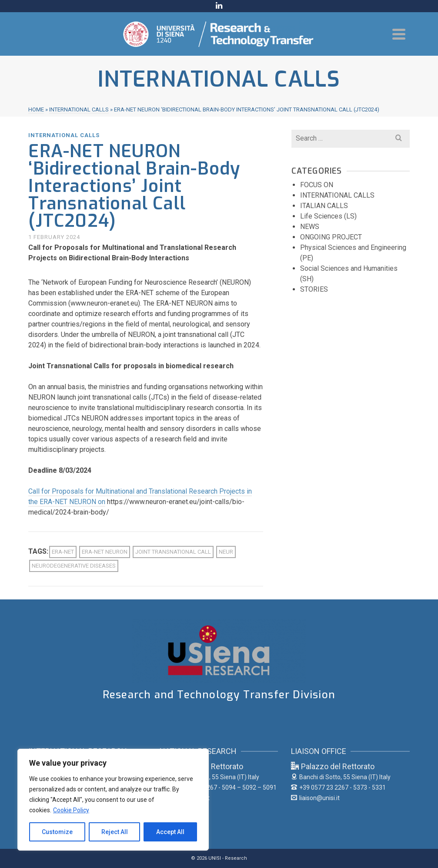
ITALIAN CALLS (324, 206)
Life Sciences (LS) (328, 216)
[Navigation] (399, 34)
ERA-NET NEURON (105, 552)
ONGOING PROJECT (331, 237)
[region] (113, 800)
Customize (57, 832)
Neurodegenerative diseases (74, 566)
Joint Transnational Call (173, 552)
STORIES (314, 289)
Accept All (170, 832)
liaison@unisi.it (315, 798)
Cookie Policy (71, 810)
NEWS (310, 227)
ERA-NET (63, 552)
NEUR (226, 552)
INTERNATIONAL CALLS (64, 135)
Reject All (115, 832)
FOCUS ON (317, 185)
